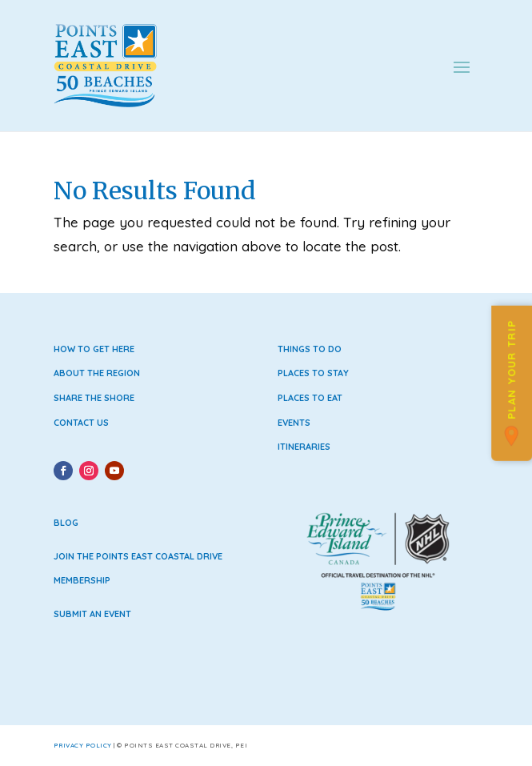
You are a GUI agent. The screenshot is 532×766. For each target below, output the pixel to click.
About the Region (97, 373)
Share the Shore (94, 398)
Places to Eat (310, 398)
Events (294, 423)
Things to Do (310, 349)
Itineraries (304, 447)
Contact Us (81, 423)
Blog (66, 523)
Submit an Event (92, 614)
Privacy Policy (83, 745)
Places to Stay (313, 373)
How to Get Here (94, 349)
